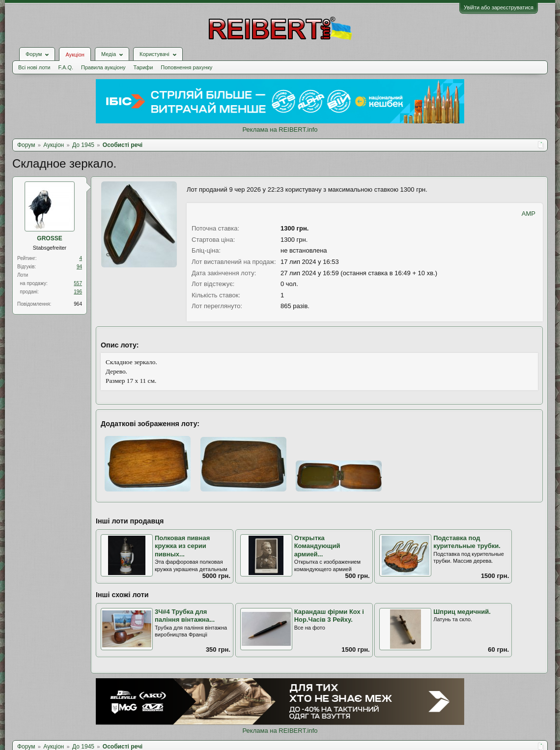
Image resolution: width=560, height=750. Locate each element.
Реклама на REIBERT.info (280, 130)
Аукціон (75, 55)
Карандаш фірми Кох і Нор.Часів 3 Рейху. (329, 616)
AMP (529, 214)
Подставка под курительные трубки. (467, 542)
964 (78, 304)
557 (78, 283)
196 (78, 292)
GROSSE (49, 238)
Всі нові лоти (34, 67)
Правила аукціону (103, 67)
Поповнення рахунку (186, 67)
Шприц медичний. (462, 612)
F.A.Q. (66, 67)
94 (79, 267)
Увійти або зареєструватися (499, 7)
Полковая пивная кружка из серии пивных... (182, 546)
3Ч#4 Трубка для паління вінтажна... (185, 616)
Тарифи (143, 67)
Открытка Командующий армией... (317, 546)
